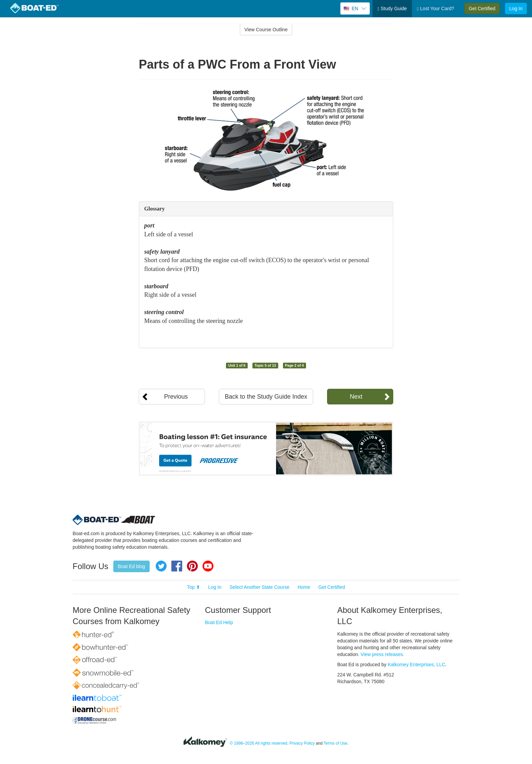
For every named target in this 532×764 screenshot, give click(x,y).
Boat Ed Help (219, 622)
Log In (516, 8)
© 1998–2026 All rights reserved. (259, 743)
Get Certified (482, 8)
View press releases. (383, 654)
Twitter (161, 566)
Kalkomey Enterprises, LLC (417, 665)
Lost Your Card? (435, 9)
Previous (176, 397)
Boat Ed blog (131, 566)
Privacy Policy (302, 743)
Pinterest (192, 566)
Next (356, 397)
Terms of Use (336, 743)
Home (304, 587)
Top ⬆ (193, 587)
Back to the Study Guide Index (266, 397)
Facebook (177, 566)
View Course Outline (266, 30)
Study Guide (392, 9)
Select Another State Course (259, 587)
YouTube (208, 566)
